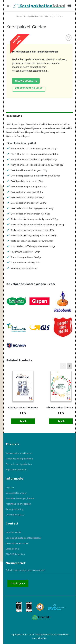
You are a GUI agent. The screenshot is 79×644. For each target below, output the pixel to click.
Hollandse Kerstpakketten (19, 459)
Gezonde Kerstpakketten (19, 464)
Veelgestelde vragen (16, 493)
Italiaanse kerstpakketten (19, 453)
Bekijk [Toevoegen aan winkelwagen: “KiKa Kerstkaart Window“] (23, 421)
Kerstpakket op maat (29, 88)
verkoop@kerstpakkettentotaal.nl (30, 71)
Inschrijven (18, 583)
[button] (70, 366)
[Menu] (8, 6)
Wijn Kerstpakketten (16, 470)
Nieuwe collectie (26, 81)
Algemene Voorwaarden (18, 504)
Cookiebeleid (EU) (15, 515)
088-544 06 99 (13, 533)
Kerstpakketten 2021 (33, 16)
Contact (10, 488)
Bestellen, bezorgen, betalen (20, 498)
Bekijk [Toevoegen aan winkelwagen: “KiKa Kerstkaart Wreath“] (61, 421)
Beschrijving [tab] (14, 116)
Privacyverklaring (15, 509)
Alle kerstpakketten (54, 16)
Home (19, 16)
